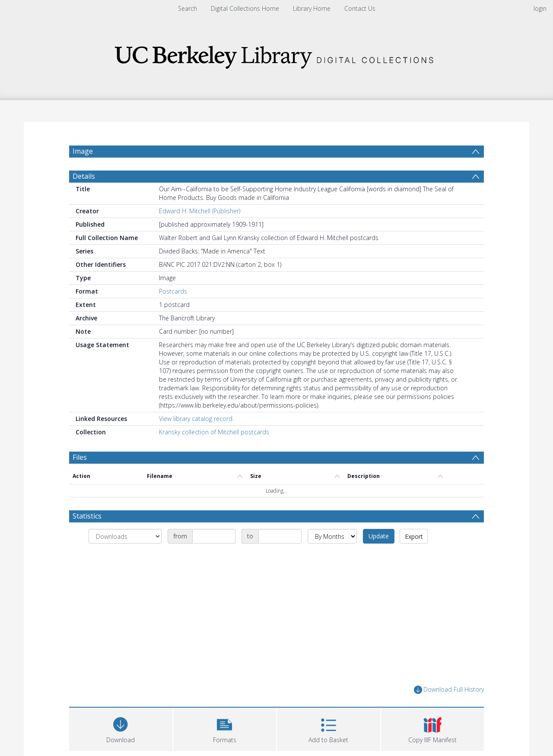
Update (379, 557)
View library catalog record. (196, 439)
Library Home (312, 8)
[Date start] (214, 557)
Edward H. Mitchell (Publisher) (200, 232)
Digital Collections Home (245, 8)
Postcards (173, 312)
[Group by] (125, 557)
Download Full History (449, 710)
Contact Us (360, 8)
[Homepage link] (276, 55)
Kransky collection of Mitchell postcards (214, 453)
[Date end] (280, 557)
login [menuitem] (540, 8)
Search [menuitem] (188, 8)
